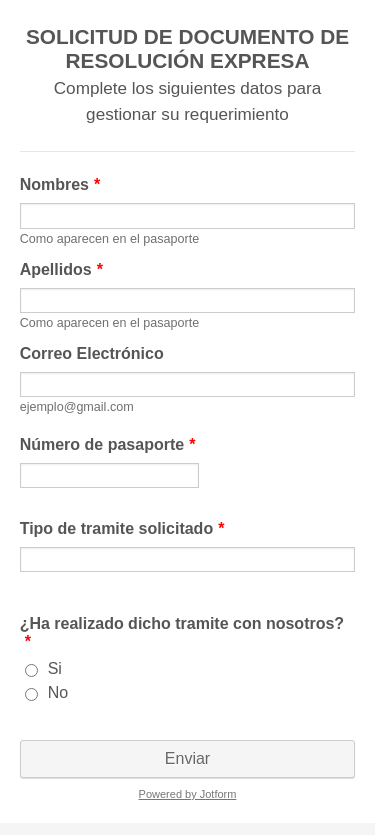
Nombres (60, 184)
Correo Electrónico (92, 353)
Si (55, 668)
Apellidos (61, 269)
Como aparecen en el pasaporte (109, 239)
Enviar (187, 758)
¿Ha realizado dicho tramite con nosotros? (182, 632)
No (58, 692)
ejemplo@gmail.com (77, 407)
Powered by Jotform (188, 794)
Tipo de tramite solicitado (122, 528)
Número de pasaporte (108, 444)
